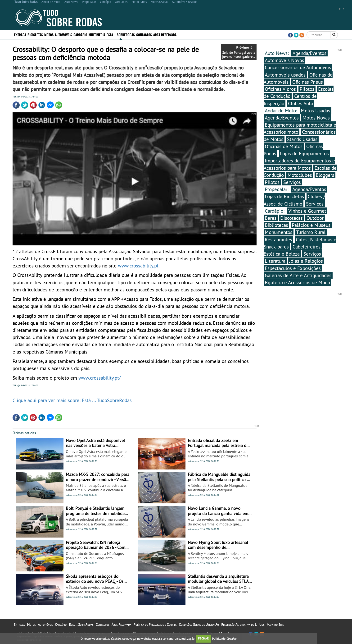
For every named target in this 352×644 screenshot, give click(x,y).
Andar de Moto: (282, 110)
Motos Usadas (316, 110)
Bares (271, 218)
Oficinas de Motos (284, 146)
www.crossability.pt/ (99, 378)
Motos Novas (316, 118)
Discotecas (291, 218)
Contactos (144, 34)
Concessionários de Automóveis (298, 67)
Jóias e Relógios (306, 261)
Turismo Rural (311, 232)
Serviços (292, 182)
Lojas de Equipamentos (304, 153)
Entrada (20, 34)
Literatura (275, 261)
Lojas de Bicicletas (284, 196)
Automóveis (63, 34)
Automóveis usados (285, 75)
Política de (224, 638)
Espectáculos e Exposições (293, 268)
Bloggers (325, 175)
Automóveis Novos (284, 60)
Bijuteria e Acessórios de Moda (297, 282)
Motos (49, 34)
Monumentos (279, 232)
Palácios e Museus (311, 225)
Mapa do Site (275, 625)
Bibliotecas (276, 225)
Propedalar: (277, 189)
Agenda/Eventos (309, 53)
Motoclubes (300, 175)
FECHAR (203, 638)
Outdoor (315, 218)
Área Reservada (165, 34)
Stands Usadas (302, 139)
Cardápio (80, 34)
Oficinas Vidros (280, 89)
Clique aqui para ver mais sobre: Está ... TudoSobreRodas (72, 400)
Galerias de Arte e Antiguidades (298, 275)
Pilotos (307, 89)
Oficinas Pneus (308, 82)
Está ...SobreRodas (121, 34)
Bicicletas (35, 34)
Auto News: (278, 53)
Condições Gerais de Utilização (199, 625)
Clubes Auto (301, 103)
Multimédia (97, 34)
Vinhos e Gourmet (307, 211)
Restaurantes (278, 239)
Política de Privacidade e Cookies (155, 625)
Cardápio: (275, 211)
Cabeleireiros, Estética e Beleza (293, 250)
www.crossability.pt (138, 266)
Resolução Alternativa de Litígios (243, 625)
